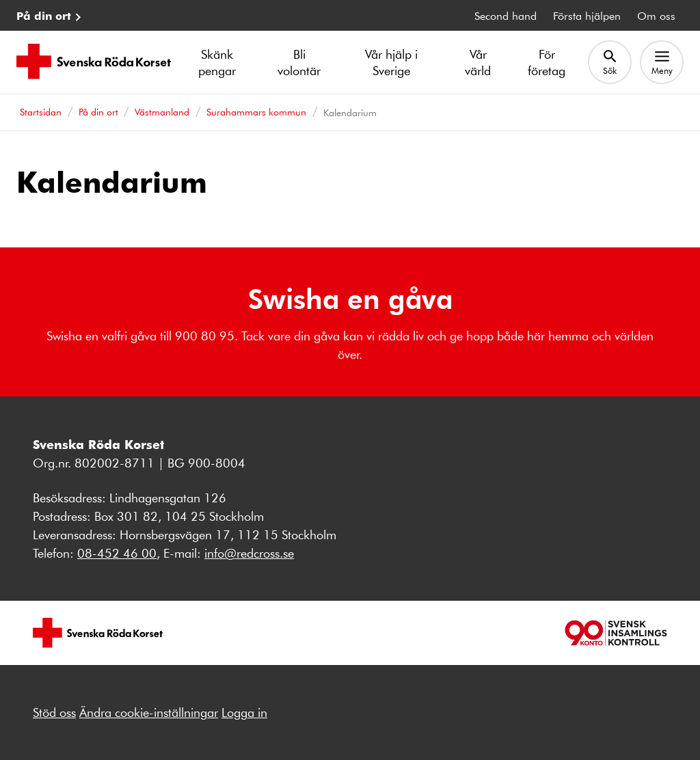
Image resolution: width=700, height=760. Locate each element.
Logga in (244, 712)
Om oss (656, 15)
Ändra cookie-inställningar (149, 712)
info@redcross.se (249, 553)
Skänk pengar (217, 62)
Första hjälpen (587, 15)
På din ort (44, 15)
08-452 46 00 (117, 553)
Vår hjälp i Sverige (391, 62)
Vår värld (478, 62)
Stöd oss (54, 712)
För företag (547, 62)
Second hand (506, 15)
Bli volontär (299, 62)
